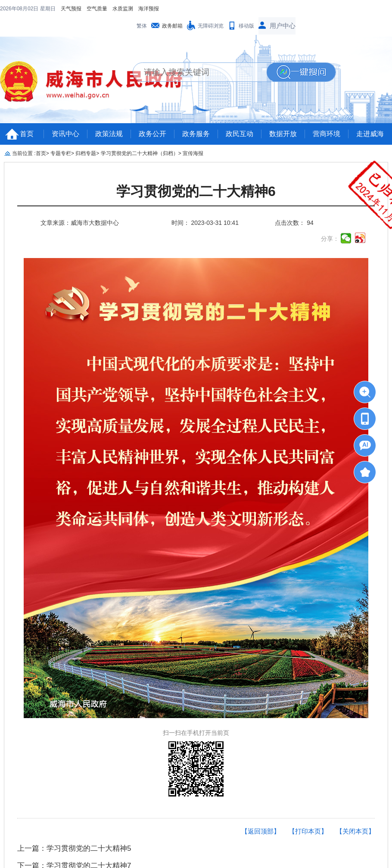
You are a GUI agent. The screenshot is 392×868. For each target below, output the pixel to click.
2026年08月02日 (20, 9)
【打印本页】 (308, 831)
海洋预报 (149, 9)
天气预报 (71, 9)
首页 (27, 134)
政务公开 (152, 134)
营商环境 (327, 134)
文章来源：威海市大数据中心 (80, 223)
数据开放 (283, 134)
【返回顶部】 (261, 831)
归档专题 (86, 153)
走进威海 (370, 134)
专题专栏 (61, 153)
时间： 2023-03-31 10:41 (205, 223)
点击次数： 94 (294, 223)
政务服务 (196, 134)
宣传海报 (193, 153)
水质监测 (123, 9)
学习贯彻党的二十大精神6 (196, 191)
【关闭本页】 (355, 831)
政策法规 (109, 134)
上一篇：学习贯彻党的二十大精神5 (74, 848)
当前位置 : (24, 153)
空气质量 (97, 9)
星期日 (48, 9)
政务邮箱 (172, 26)
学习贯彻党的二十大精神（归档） (140, 153)
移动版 (246, 26)
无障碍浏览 (211, 26)
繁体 (142, 26)
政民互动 (240, 134)
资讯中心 (65, 134)
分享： (330, 239)
